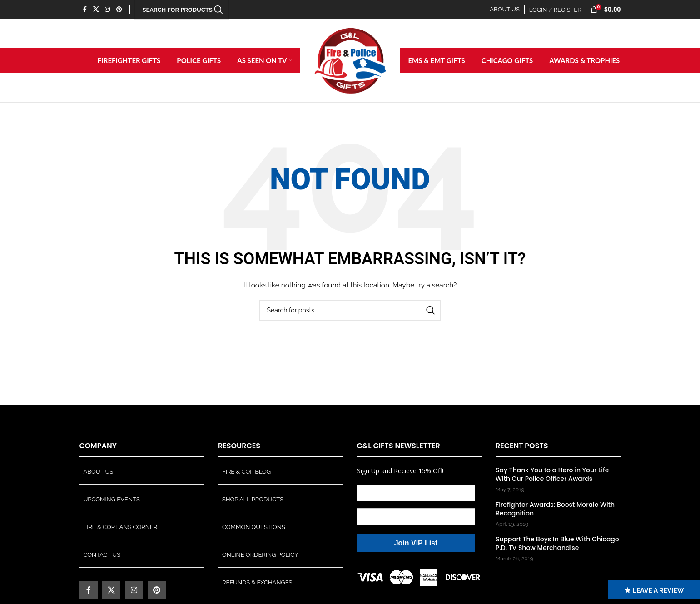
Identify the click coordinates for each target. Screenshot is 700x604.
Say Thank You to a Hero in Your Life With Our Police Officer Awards (552, 475)
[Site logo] (350, 60)
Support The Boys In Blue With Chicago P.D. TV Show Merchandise (557, 544)
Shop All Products (253, 499)
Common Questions (254, 527)
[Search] (350, 311)
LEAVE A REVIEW (655, 590)
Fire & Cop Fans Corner (121, 527)
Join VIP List (416, 543)
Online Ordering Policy (260, 555)
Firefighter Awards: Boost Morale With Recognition (555, 509)
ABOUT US (505, 9)
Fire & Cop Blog (246, 472)
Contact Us (102, 555)
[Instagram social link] (108, 9)
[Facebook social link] (85, 9)
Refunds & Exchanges (257, 582)
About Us (99, 472)
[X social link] (96, 9)
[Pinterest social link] (119, 9)
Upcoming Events (112, 499)
